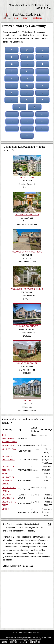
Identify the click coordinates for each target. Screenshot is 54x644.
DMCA (40, 632)
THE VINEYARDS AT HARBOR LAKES (9, 438)
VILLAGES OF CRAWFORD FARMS (8, 481)
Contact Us (38, 18)
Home (17, 18)
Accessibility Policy (30, 632)
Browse (26, 18)
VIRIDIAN (6, 509)
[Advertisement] (27, 600)
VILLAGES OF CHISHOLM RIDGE (8, 470)
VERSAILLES (8, 445)
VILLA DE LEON (9, 449)
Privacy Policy (17, 632)
